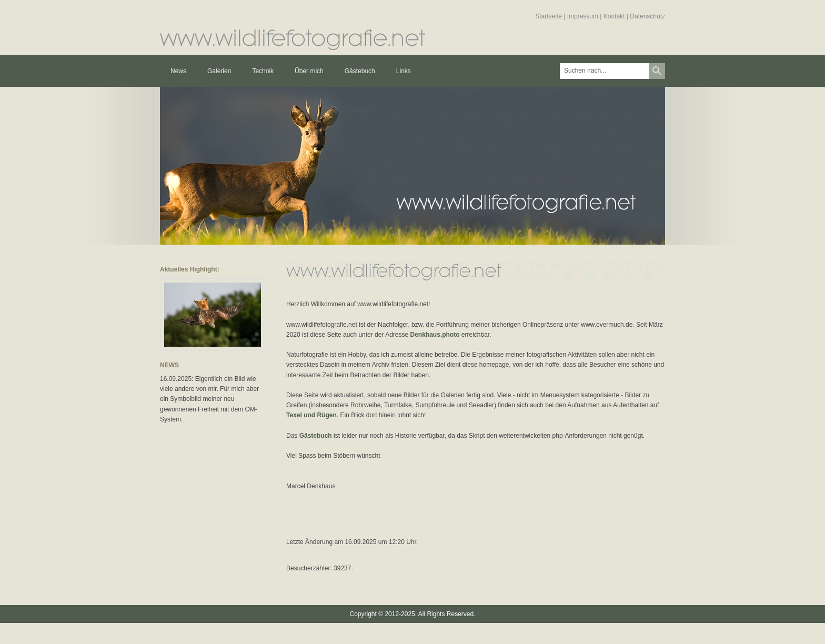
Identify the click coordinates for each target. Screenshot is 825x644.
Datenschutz (647, 16)
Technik (263, 71)
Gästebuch (360, 71)
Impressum (583, 16)
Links (404, 71)
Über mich (309, 71)
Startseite (549, 16)
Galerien (219, 71)
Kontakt (614, 16)
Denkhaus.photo (435, 335)
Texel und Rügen (311, 415)
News (178, 71)
